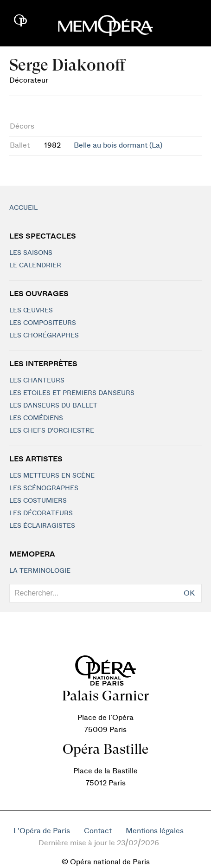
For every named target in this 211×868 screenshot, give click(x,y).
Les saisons (31, 253)
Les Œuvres (31, 311)
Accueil (23, 208)
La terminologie (40, 571)
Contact (98, 831)
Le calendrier (35, 266)
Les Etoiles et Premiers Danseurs (72, 393)
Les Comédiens (36, 418)
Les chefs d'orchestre (52, 431)
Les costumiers (38, 501)
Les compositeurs (43, 323)
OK (189, 593)
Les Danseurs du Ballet (53, 406)
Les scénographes (44, 488)
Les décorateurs (41, 513)
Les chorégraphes (44, 336)
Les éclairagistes (42, 526)
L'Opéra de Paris (42, 831)
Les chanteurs (37, 381)
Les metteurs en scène (52, 476)
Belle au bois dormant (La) (118, 145)
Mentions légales (155, 831)
